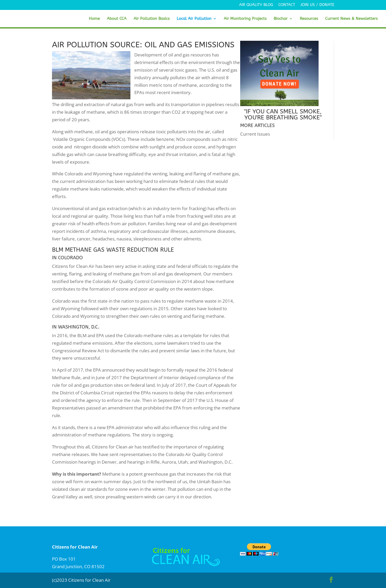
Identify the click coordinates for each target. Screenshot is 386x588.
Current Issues (255, 134)
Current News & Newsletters (351, 19)
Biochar (281, 19)
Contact (287, 5)
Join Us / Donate (317, 5)
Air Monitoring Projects (245, 19)
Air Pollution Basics (152, 19)
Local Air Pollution (194, 19)
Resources (309, 19)
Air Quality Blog (256, 5)
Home (94, 19)
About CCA (117, 19)
